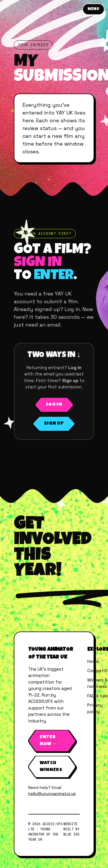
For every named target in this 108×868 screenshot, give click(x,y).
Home (93, 661)
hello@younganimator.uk (52, 793)
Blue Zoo (71, 834)
